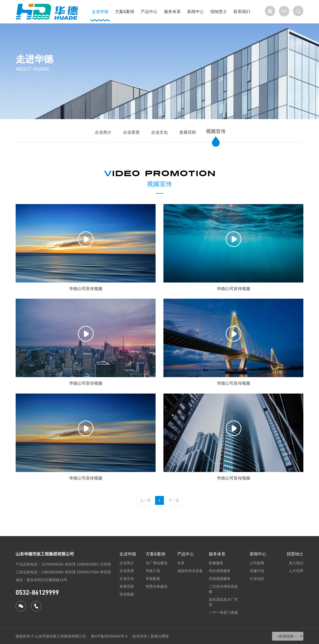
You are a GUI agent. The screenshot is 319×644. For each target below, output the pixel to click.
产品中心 (149, 12)
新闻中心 (195, 12)
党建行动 (257, 571)
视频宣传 (216, 131)
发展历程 (188, 132)
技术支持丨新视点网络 (151, 636)
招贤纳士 (295, 554)
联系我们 (242, 12)
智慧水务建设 (157, 586)
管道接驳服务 (220, 579)
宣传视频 (127, 594)
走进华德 (100, 12)
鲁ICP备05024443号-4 (109, 636)
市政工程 (153, 571)
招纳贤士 (219, 12)
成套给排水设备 (190, 571)
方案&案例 (125, 12)
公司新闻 (257, 563)
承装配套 (153, 579)
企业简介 (103, 132)
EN (284, 11)
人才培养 (296, 571)
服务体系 (172, 12)
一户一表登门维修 (223, 612)
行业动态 (257, 579)
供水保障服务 (220, 571)
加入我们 (296, 563)
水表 (181, 563)
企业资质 (131, 132)
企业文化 (159, 132)
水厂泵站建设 (157, 563)
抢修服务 (216, 563)
